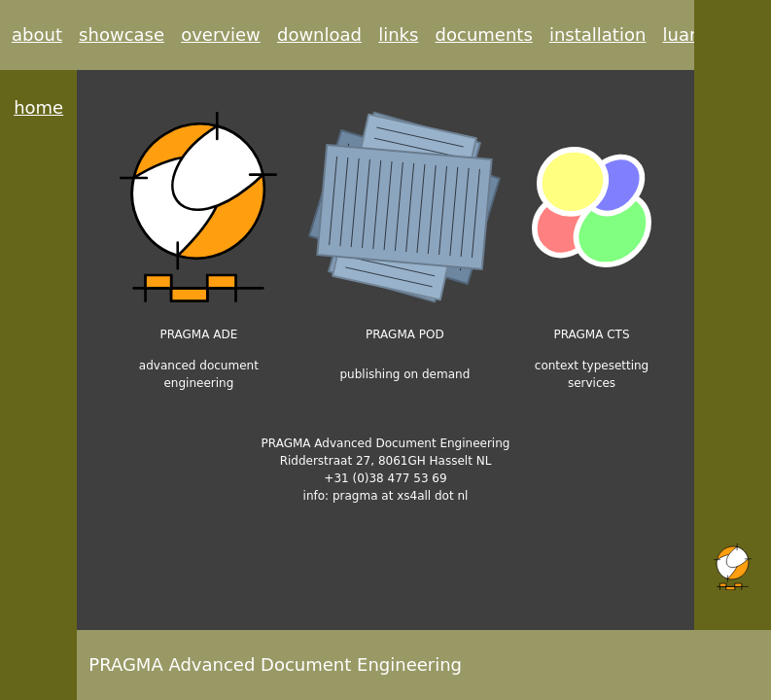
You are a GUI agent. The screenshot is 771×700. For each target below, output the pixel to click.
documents (484, 35)
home (38, 107)
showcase (122, 35)
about (37, 35)
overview (221, 35)
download (319, 35)
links (398, 35)
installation (597, 35)
